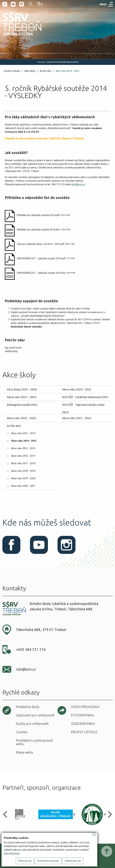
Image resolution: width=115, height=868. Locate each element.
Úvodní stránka (12, 71)
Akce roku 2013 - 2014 (23, 433)
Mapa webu (24, 752)
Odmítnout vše (73, 861)
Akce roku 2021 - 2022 (77, 418)
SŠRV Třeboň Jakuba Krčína (18, 36)
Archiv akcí (45, 71)
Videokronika (83, 724)
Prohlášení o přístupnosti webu (34, 742)
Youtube (13, 4)
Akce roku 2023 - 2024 (22, 397)
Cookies (22, 732)
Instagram (22, 4)
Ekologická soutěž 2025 (22, 405)
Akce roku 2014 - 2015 (67, 71)
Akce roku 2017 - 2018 (23, 463)
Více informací (12, 853)
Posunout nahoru (107, 851)
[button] (6, 814)
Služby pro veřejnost (31, 724)
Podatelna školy (28, 707)
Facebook (5, 4)
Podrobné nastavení (48, 861)
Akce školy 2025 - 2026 (22, 389)
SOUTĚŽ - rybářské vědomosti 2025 (85, 397)
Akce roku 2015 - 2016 (23, 448)
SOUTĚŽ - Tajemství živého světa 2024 (83, 406)
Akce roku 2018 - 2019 (23, 471)
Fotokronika (82, 715)
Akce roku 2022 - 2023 (22, 418)
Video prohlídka (85, 707)
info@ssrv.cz (78, 184)
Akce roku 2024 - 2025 (77, 389)
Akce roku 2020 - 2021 (23, 486)
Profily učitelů (84, 732)
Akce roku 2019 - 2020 (23, 478)
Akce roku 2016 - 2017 (23, 456)
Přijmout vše (25, 861)
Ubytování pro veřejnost (34, 715)
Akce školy (30, 71)
